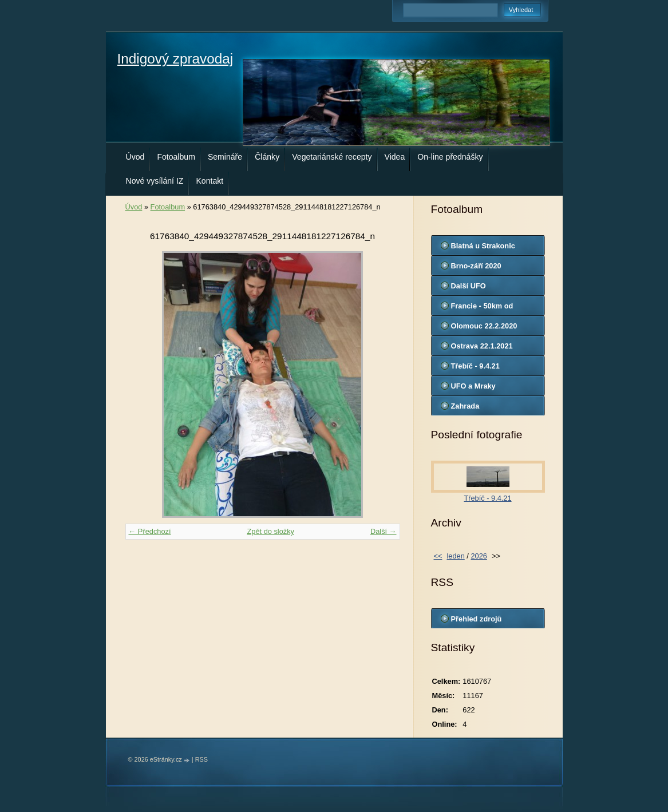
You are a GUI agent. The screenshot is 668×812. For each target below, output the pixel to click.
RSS (201, 759)
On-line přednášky (450, 157)
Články (267, 157)
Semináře (225, 157)
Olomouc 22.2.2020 (484, 326)
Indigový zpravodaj (175, 59)
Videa (395, 157)
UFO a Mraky (473, 386)
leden (455, 556)
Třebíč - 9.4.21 (475, 366)
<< (438, 556)
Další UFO (469, 286)
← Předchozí (150, 531)
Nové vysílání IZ (155, 181)
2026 (479, 556)
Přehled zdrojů (477, 619)
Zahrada (465, 406)
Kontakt (210, 181)
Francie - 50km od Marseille (482, 308)
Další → (384, 531)
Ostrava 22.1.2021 (482, 346)
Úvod (135, 157)
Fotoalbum (176, 157)
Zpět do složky (270, 531)
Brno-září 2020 (476, 266)
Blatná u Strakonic (483, 246)
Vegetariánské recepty (332, 157)
